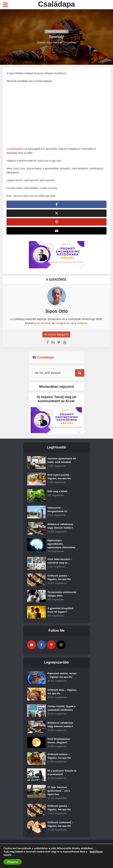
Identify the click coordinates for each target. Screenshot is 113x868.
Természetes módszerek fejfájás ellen (59, 599)
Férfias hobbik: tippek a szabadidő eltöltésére (62, 718)
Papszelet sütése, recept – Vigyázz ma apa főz (60, 684)
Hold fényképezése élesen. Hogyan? (59, 751)
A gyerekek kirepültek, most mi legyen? (61, 617)
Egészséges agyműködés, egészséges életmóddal (62, 546)
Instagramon (63, 324)
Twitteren (82, 324)
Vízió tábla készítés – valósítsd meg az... (60, 564)
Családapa (56, 4)
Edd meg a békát (58, 493)
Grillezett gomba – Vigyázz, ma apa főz (60, 580)
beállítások (96, 852)
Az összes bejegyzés (56, 336)
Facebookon (44, 324)
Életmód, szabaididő (56, 31)
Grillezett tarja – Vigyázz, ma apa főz (60, 702)
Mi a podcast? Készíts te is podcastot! (61, 783)
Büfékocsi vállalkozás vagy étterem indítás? (61, 528)
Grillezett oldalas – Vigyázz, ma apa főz (60, 767)
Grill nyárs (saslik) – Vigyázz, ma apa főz (60, 479)
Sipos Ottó (52, 43)
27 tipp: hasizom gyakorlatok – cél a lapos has (59, 802)
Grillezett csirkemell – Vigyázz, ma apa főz (61, 836)
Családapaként (15, 149)
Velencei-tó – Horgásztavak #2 (58, 512)
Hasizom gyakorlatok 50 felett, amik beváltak (62, 462)
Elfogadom (13, 862)
